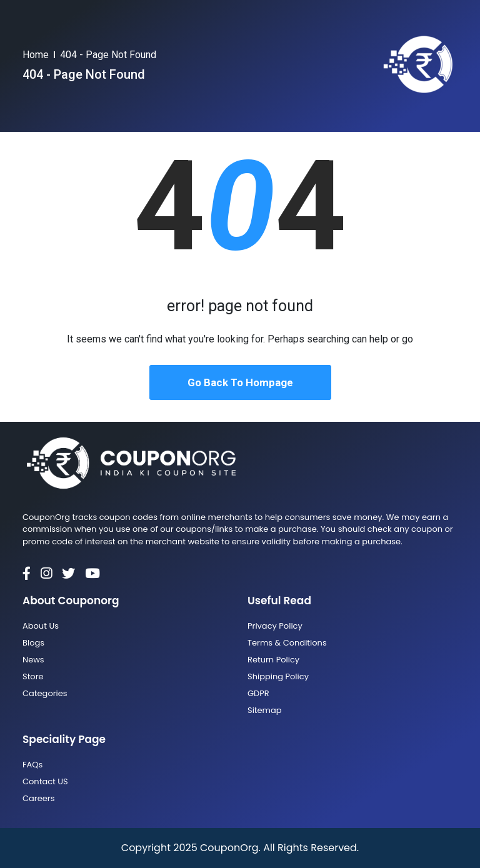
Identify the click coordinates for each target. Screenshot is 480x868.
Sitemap (265, 710)
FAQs (32, 765)
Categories (45, 693)
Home (36, 55)
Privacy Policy (275, 626)
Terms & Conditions (287, 643)
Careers (38, 798)
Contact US (45, 781)
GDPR (258, 693)
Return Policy (273, 660)
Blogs (33, 643)
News (33, 660)
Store (33, 676)
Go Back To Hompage (240, 382)
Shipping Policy (278, 676)
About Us (41, 626)
